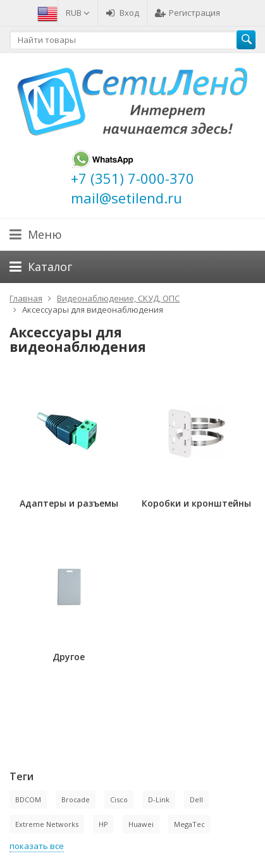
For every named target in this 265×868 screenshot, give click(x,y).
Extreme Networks (47, 824)
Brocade (76, 799)
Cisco (119, 799)
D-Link (159, 799)
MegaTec (189, 824)
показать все (37, 846)
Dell (196, 799)
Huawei (141, 824)
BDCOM (28, 799)
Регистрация (188, 13)
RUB (78, 13)
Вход (122, 13)
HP (103, 824)
